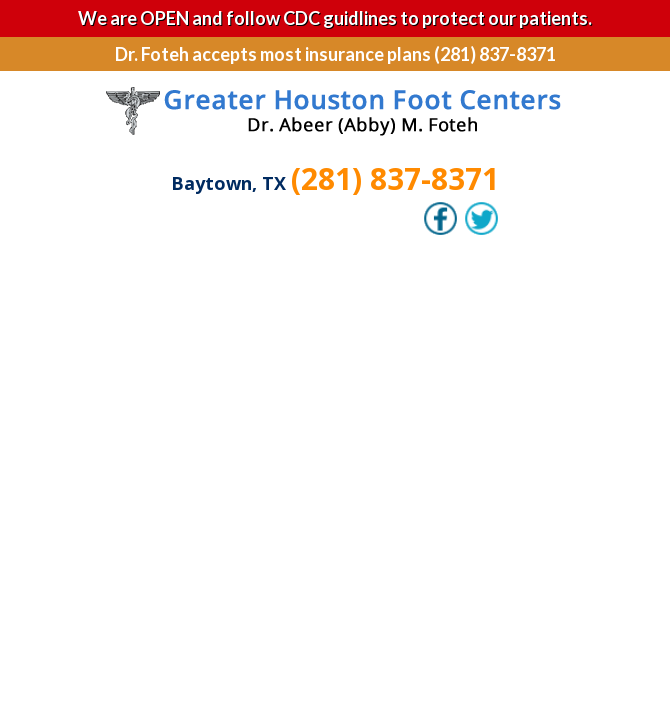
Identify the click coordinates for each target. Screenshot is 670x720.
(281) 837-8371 (395, 178)
